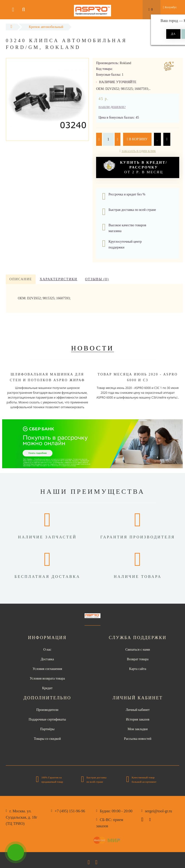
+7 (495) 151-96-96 (70, 811)
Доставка (47, 659)
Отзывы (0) (97, 279)
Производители (47, 710)
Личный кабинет (138, 710)
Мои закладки (138, 729)
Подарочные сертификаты (47, 719)
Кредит (47, 688)
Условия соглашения (47, 669)
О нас (47, 650)
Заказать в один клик (139, 151)
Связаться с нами (138, 650)
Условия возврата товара (47, 678)
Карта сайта (138, 669)
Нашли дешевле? (112, 107)
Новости (92, 348)
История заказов (138, 719)
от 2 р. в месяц (135, 167)
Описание (21, 279)
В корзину (137, 139)
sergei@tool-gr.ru (159, 811)
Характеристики (59, 279)
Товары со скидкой (47, 739)
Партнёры (47, 729)
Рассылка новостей (138, 739)
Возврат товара (138, 659)
